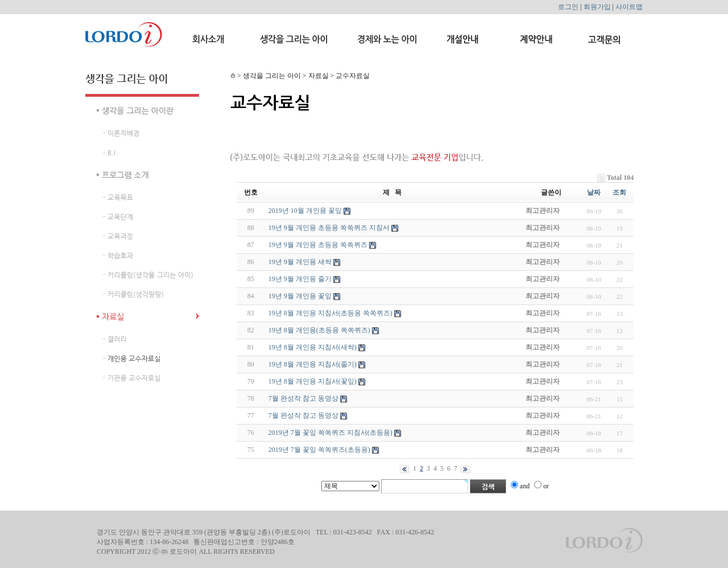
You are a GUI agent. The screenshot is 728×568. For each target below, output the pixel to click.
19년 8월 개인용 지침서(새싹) (313, 347)
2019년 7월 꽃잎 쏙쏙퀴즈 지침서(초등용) (330, 433)
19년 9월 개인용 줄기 (300, 279)
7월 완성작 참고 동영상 (303, 398)
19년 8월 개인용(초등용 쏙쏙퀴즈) (319, 330)
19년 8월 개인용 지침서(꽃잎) (313, 381)
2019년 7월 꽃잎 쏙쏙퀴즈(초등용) (319, 450)
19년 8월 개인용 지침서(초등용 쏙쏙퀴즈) (330, 313)
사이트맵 (629, 7)
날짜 (594, 192)
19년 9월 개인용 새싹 (300, 262)
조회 (619, 192)
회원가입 (597, 7)
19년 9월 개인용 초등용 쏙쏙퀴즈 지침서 (329, 228)
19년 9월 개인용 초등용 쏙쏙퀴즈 (318, 245)
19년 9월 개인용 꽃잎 (300, 296)
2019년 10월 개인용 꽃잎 (305, 211)
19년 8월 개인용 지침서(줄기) (313, 364)
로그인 (568, 7)
